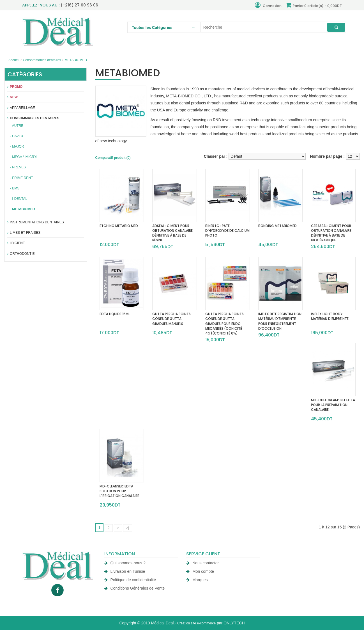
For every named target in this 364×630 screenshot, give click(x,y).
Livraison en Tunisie (125, 571)
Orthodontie (21, 254)
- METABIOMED (22, 209)
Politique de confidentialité (130, 580)
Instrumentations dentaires (36, 222)
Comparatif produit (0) (113, 158)
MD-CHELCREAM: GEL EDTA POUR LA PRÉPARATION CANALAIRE (333, 405)
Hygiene (16, 243)
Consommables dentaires (42, 60)
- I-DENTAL (19, 199)
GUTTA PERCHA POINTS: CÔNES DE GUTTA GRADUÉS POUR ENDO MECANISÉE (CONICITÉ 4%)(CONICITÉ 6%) (225, 324)
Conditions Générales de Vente (135, 588)
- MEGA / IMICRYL (24, 157)
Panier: (314, 5)
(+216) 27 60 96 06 (79, 5)
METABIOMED (76, 60)
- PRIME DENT (21, 178)
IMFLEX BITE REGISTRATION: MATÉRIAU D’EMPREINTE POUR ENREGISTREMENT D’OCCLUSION (280, 321)
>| (128, 528)
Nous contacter (202, 563)
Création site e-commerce (196, 623)
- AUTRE (17, 126)
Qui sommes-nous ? (125, 563)
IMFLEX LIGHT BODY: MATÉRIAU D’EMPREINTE (330, 316)
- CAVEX (17, 136)
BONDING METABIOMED (277, 226)
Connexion (268, 5)
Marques (197, 580)
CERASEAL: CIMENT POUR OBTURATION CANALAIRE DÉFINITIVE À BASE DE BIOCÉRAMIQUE (331, 233)
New (12, 97)
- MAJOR (17, 146)
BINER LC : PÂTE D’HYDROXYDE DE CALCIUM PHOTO (227, 231)
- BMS (15, 188)
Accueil (14, 60)
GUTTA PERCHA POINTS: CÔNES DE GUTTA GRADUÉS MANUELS (172, 319)
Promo (15, 87)
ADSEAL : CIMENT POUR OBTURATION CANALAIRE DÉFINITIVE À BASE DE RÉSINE (172, 233)
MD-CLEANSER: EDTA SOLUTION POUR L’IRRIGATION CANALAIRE (119, 491)
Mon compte (200, 571)
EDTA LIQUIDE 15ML (115, 314)
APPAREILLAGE (21, 108)
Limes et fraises (24, 233)
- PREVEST (19, 167)
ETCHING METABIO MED (119, 226)
